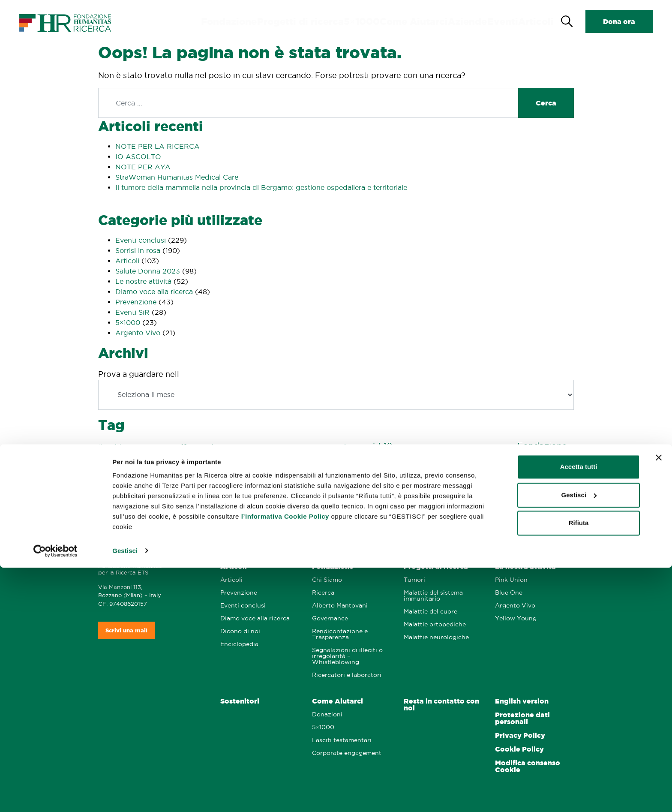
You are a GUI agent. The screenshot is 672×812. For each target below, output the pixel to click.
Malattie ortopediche (435, 624)
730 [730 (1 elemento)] (222, 447)
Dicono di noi (240, 631)
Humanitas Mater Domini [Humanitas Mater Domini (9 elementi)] (495, 459)
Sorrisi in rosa (138, 250)
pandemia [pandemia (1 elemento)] (244, 476)
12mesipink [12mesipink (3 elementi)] (198, 447)
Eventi (505, 21)
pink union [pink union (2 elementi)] (271, 476)
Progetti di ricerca (327, 21)
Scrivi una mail (126, 630)
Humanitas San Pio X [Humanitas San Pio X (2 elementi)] (127, 476)
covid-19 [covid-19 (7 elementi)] (375, 446)
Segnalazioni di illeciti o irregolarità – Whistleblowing (347, 656)
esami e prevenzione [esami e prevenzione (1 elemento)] (491, 447)
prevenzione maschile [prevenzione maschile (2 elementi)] (441, 476)
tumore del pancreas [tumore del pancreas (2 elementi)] (308, 511)
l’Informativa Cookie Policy (285, 761)
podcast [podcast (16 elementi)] (334, 474)
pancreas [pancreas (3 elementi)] (216, 476)
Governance (330, 618)
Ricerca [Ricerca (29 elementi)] (495, 474)
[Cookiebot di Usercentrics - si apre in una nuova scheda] (55, 795)
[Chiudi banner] (659, 702)
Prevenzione (136, 302)
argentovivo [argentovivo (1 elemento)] (243, 447)
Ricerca (323, 593)
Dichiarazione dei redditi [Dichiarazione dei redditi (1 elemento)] (437, 447)
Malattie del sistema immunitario (433, 596)
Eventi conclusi (141, 240)
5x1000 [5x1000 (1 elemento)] (170, 447)
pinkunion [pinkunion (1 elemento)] (299, 476)
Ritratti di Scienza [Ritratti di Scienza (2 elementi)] (542, 476)
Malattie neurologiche (436, 637)
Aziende (471, 21)
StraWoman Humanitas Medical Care (177, 177)
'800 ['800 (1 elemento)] (154, 447)
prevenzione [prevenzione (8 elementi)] (383, 475)
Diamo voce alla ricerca (154, 292)
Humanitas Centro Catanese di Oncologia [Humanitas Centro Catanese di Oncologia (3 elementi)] (290, 460)
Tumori (414, 580)
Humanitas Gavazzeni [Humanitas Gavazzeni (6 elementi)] (399, 459)
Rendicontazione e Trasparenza (340, 634)
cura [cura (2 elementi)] (400, 447)
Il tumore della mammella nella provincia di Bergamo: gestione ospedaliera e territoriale (261, 187)
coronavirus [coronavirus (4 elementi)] (337, 446)
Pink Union (511, 580)
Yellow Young (516, 618)
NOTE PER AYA (143, 167)
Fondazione (269, 21)
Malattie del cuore (430, 612)
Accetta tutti (579, 711)
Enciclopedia (239, 644)
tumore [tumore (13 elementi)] (206, 510)
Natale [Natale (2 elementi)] (190, 476)
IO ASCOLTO (138, 156)
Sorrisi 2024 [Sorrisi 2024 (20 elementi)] (521, 493)
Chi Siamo (327, 580)
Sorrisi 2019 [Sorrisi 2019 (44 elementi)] (191, 492)
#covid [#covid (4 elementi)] (110, 446)
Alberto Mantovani (340, 606)
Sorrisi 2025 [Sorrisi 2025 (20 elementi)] (130, 510)
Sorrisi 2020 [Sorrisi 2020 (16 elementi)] (260, 493)
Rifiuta (579, 768)
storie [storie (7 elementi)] (175, 511)
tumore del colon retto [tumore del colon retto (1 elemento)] (251, 512)
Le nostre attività (143, 281)
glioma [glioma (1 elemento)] (213, 460)
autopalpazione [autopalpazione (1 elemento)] (277, 447)
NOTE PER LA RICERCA (157, 146)
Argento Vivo (138, 333)
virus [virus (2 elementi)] (345, 511)
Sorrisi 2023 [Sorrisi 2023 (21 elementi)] (454, 493)
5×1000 (128, 322)
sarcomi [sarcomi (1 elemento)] (144, 495)
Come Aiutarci (425, 21)
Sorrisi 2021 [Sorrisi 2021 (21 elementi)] (324, 493)
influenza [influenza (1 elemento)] (168, 476)
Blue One (509, 593)
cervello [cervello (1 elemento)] (306, 447)
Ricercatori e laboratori (347, 675)
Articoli (537, 21)
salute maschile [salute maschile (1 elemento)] (116, 495)
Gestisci (125, 795)
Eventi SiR (132, 312)
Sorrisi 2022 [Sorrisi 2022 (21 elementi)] (388, 493)
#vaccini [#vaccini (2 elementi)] (135, 447)
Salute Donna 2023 (148, 271)
